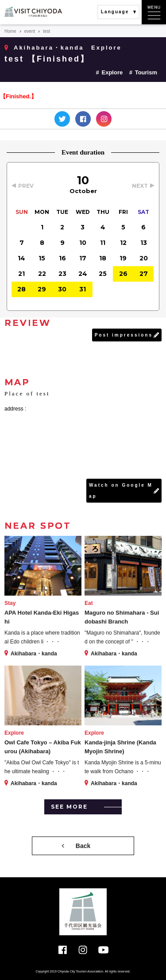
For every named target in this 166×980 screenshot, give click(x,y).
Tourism (146, 72)
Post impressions (124, 335)
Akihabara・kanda (49, 48)
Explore (112, 72)
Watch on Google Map (121, 491)
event (30, 31)
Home (10, 31)
